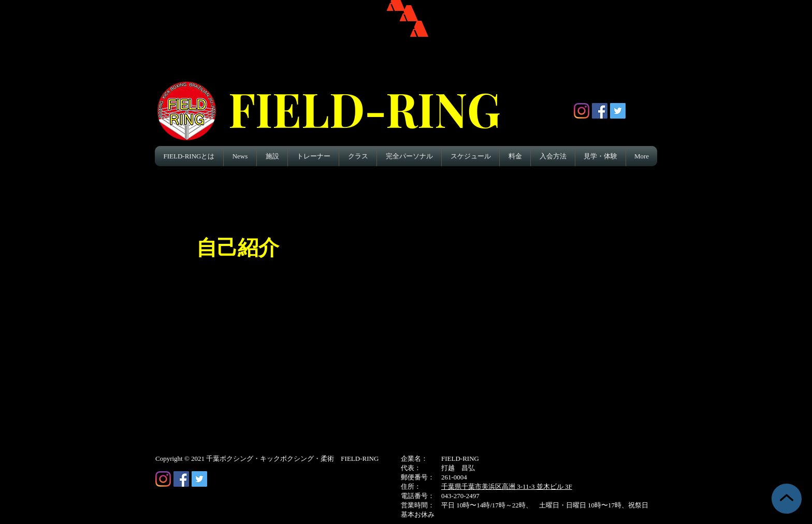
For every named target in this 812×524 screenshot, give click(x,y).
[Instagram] (582, 111)
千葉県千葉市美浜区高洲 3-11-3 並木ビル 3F (507, 486)
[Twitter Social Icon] (618, 111)
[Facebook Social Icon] (600, 111)
